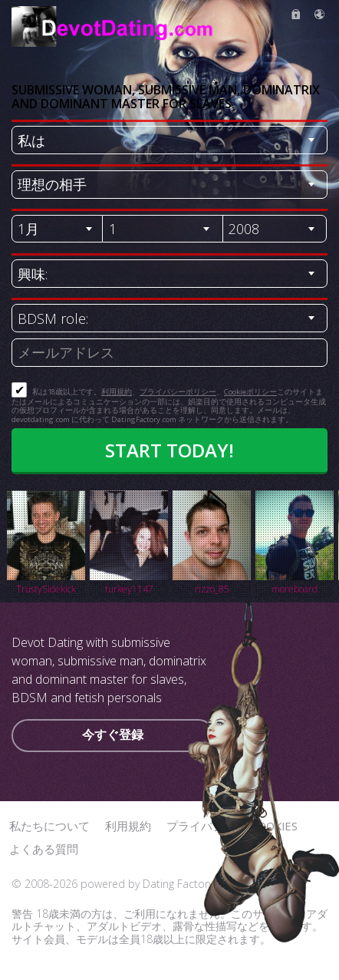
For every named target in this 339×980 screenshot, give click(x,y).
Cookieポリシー (250, 392)
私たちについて (49, 826)
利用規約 (117, 392)
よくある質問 (44, 849)
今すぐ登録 (113, 734)
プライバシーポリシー (178, 392)
